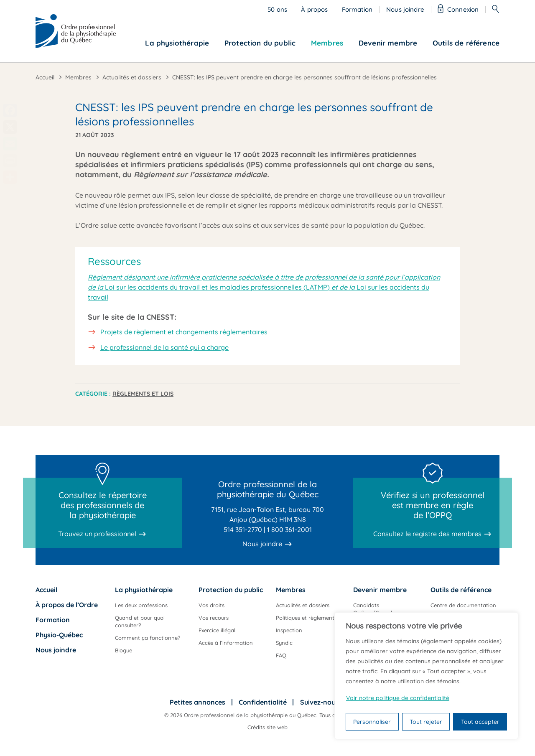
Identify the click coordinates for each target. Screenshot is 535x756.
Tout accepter (480, 722)
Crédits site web (267, 727)
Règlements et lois (143, 394)
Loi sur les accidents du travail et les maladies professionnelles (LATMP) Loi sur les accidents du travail (264, 287)
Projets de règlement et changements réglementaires (184, 332)
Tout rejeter (426, 722)
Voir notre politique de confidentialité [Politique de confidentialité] (398, 698)
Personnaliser (372, 722)
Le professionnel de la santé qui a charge (164, 347)
